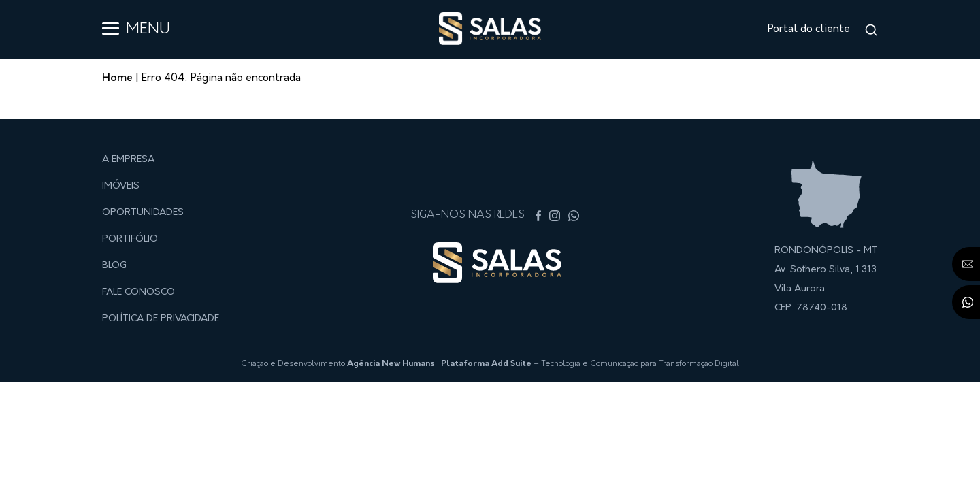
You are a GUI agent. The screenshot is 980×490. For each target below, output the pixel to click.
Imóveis (121, 186)
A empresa (128, 160)
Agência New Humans (391, 364)
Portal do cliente (809, 29)
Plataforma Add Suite (486, 364)
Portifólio (130, 239)
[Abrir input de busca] (871, 30)
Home (117, 78)
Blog (114, 266)
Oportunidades (143, 213)
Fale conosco (138, 292)
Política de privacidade (161, 319)
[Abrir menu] (111, 29)
